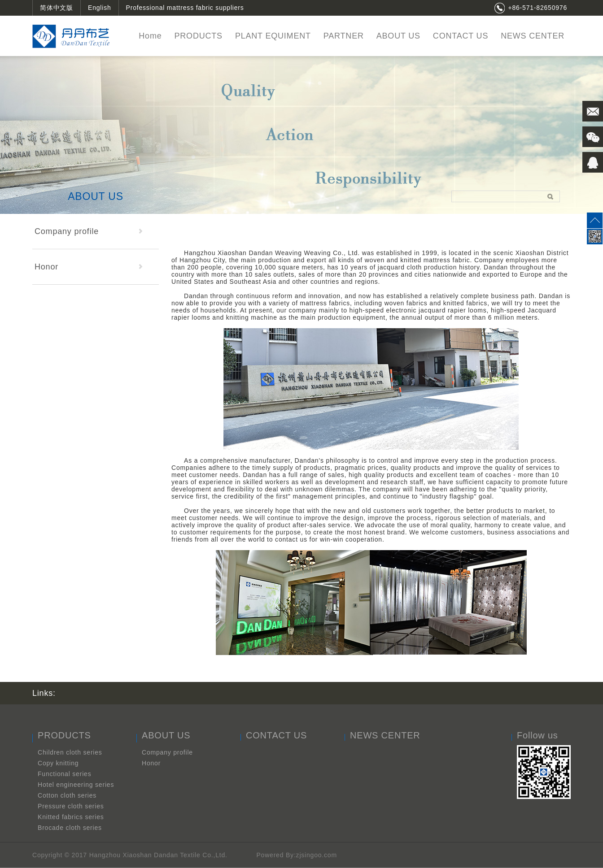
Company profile (88, 231)
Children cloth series (70, 752)
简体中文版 (57, 8)
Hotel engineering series (76, 785)
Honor (88, 267)
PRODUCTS (198, 36)
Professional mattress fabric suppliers (185, 8)
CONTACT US (461, 36)
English (100, 8)
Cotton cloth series (67, 795)
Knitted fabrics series (71, 817)
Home (150, 36)
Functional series (64, 774)
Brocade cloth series (70, 828)
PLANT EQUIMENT (273, 36)
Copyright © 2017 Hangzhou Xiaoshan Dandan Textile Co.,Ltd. (131, 855)
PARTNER (344, 36)
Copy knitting (58, 763)
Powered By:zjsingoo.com (296, 855)
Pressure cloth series (71, 806)
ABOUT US (398, 36)
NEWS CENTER (533, 36)
